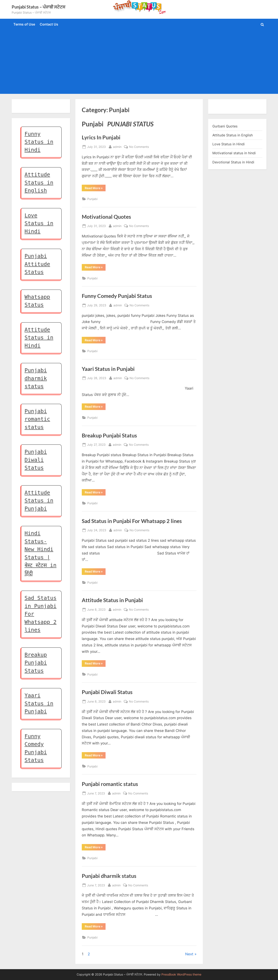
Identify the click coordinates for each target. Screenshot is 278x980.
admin (117, 146)
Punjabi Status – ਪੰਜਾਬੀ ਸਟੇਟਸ (38, 7)
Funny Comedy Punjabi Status (117, 296)
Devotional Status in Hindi (233, 162)
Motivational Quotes (106, 217)
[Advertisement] (139, 61)
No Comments (139, 147)
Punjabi (92, 199)
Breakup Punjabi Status (109, 435)
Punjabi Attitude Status (37, 264)
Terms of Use (24, 24)
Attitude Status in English (39, 183)
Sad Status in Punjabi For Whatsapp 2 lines (132, 521)
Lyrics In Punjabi (101, 137)
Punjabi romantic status (110, 784)
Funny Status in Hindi (39, 142)
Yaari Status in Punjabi (108, 369)
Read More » (95, 189)
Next (189, 954)
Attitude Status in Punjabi (112, 600)
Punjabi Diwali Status (107, 692)
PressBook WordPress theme (181, 974)
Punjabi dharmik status (109, 876)
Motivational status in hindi (234, 153)
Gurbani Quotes (225, 126)
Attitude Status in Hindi (39, 338)
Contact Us (49, 24)
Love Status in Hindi (39, 223)
